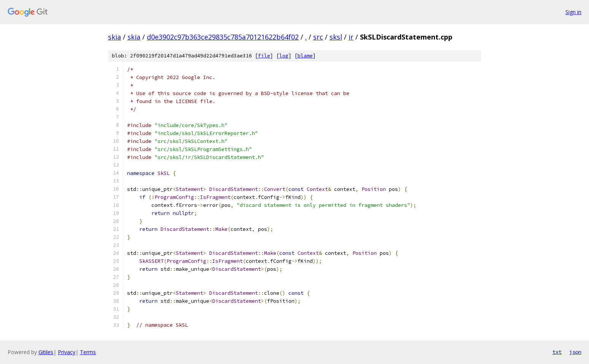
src (318, 37)
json (575, 352)
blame (305, 56)
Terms (88, 352)
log (284, 56)
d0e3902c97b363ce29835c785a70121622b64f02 (223, 37)
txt (557, 352)
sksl (336, 37)
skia (115, 37)
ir (351, 37)
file (264, 56)
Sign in (573, 12)
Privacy (67, 352)
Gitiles (46, 352)
